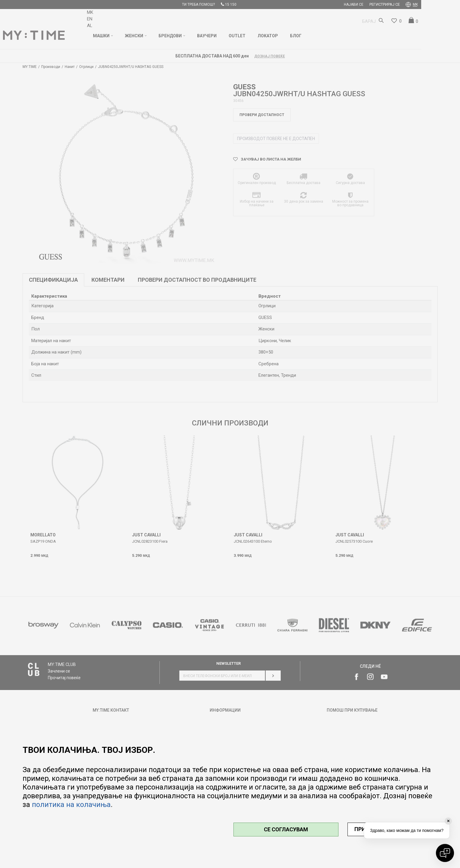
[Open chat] (445, 853)
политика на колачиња (71, 805)
